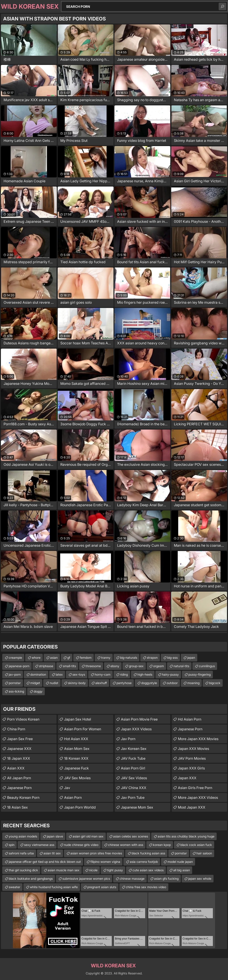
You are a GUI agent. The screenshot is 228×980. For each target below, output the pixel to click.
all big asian (182, 870)
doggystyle (149, 683)
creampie (15, 658)
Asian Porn (73, 797)
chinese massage (132, 879)
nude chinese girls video (81, 845)
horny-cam (103, 674)
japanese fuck (76, 768)
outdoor (172, 683)
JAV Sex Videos (134, 778)
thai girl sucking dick (23, 870)
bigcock (215, 683)
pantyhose (124, 683)
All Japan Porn (19, 778)
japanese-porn (19, 666)
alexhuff (101, 683)
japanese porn (190, 729)
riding (124, 674)
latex (59, 674)
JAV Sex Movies (77, 778)
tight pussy (115, 870)
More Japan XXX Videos (198, 797)
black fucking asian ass (148, 853)
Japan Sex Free (20, 739)
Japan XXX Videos (136, 729)
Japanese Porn (19, 788)
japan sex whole (200, 879)
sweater (14, 887)
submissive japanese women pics (86, 879)
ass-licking (16, 691)
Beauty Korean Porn (23, 797)
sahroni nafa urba (21, 853)
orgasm (159, 666)
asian (54, 658)
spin (12, 845)
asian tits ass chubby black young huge (186, 836)
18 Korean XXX (76, 758)
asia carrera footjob (144, 862)
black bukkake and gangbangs (31, 879)
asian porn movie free (139, 719)
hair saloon (204, 853)
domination (38, 674)
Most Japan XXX (192, 807)
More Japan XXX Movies (198, 739)
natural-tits (181, 666)
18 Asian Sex (17, 807)
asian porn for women (83, 729)
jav (67, 788)
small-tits (69, 666)
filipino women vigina (105, 862)
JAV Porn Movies (192, 758)
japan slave (55, 836)
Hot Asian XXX (76, 739)
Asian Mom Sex (77, 749)
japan (191, 658)
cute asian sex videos (148, 870)
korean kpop (162, 845)
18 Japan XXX (19, 758)
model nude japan (180, 862)
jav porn (128, 739)
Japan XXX (187, 778)
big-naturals (129, 658)
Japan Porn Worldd (80, 807)
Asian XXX (16, 768)
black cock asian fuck (196, 845)
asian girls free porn (195, 788)
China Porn (16, 729)
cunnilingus (207, 666)
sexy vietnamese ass (39, 845)
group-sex (136, 666)
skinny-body (77, 683)
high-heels (145, 674)
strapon (152, 658)
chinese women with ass (126, 845)
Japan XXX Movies (193, 749)
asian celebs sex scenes (131, 836)
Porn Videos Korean (23, 719)
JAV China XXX (134, 788)
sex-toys (79, 674)
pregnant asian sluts (102, 887)
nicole (93, 870)
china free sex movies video (146, 887)
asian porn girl (133, 768)
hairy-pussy (170, 674)
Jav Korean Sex (134, 749)
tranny (106, 658)
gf (69, 658)
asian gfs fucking (166, 879)
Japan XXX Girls (191, 768)
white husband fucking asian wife (54, 887)
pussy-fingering (199, 674)
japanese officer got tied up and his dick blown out (45, 862)
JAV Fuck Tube (133, 758)
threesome (93, 666)
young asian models (23, 836)
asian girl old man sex (88, 836)
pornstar (15, 683)
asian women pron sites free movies (96, 853)
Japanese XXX (19, 749)
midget (35, 683)
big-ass (172, 658)
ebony (115, 666)
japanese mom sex (137, 807)
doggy (38, 691)
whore (36, 658)
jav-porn (15, 674)
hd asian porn (190, 719)
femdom (86, 658)
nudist (54, 683)
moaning (193, 683)
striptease (46, 666)
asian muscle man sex (64, 870)
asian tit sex (52, 853)
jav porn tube (133, 797)
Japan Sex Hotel (78, 719)
